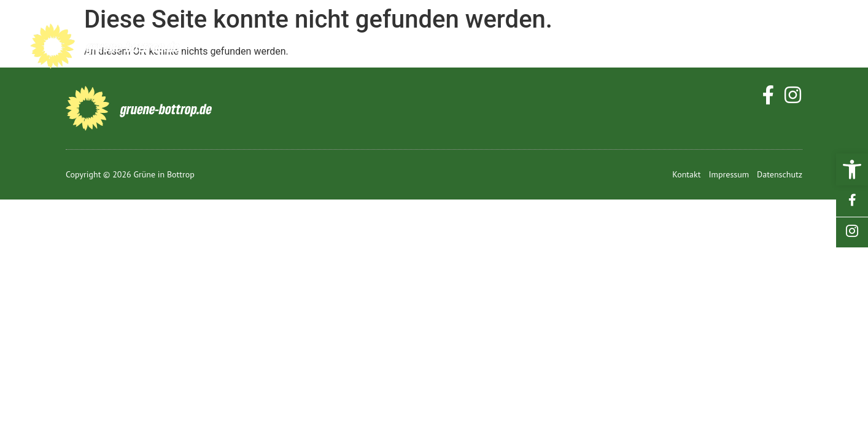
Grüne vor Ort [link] (522, 47)
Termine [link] (629, 47)
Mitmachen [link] (712, 47)
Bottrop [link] (409, 47)
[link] (852, 169)
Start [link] (336, 47)
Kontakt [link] (796, 47)
